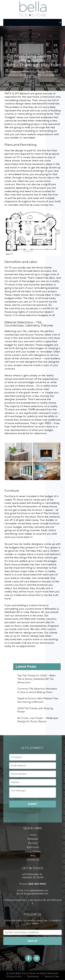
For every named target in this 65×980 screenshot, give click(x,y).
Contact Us (33, 860)
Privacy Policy (14, 977)
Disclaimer (33, 977)
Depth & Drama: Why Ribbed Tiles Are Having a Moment (38, 700)
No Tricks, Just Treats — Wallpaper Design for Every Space (38, 720)
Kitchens (33, 843)
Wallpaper (33, 839)
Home (12, 72)
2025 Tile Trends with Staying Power (35, 710)
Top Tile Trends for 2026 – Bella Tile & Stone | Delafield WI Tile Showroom (36, 679)
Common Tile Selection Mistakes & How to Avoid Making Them (37, 691)
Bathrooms (33, 847)
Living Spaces (33, 852)
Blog (33, 856)
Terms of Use (52, 977)
